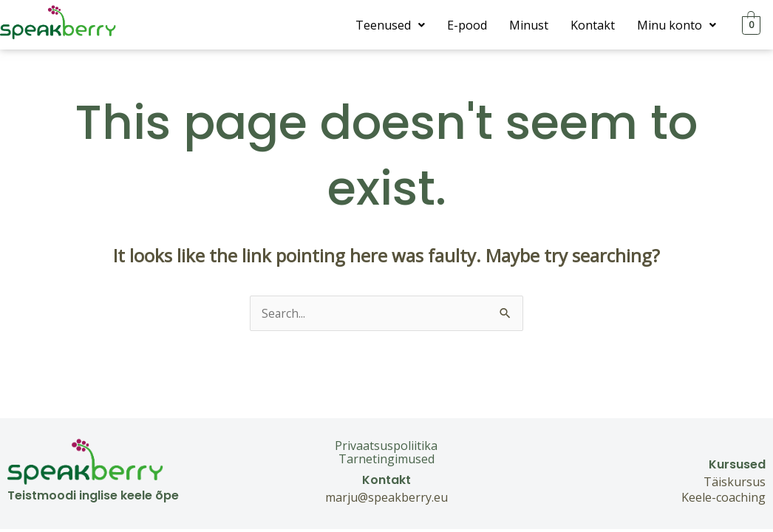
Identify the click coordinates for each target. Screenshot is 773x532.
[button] (390, 25)
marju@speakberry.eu (386, 497)
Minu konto (677, 25)
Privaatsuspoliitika (386, 446)
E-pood (467, 25)
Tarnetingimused (386, 459)
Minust (529, 25)
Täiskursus (735, 482)
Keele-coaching (723, 497)
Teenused (390, 25)
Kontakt (593, 25)
